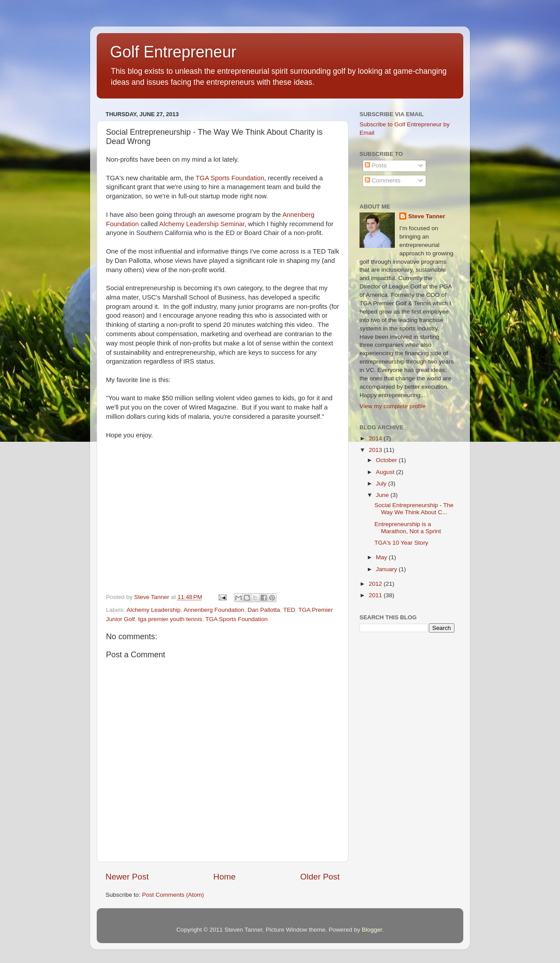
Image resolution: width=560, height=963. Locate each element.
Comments (383, 180)
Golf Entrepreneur (173, 52)
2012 (376, 584)
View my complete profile (393, 406)
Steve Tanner (427, 216)
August (386, 472)
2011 (376, 595)
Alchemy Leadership (154, 610)
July (382, 483)
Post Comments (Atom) (173, 895)
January (387, 569)
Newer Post (127, 877)
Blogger (372, 930)
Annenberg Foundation (214, 610)
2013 (376, 450)
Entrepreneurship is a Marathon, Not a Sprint (408, 528)
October (387, 460)
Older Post (320, 877)
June (383, 495)
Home (224, 877)
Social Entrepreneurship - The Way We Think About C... (414, 509)
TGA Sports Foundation (230, 178)
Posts (376, 165)
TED (289, 610)
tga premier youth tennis (170, 619)
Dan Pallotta (264, 610)
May (382, 557)
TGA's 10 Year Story (401, 543)
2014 (376, 438)
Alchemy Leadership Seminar (202, 224)
